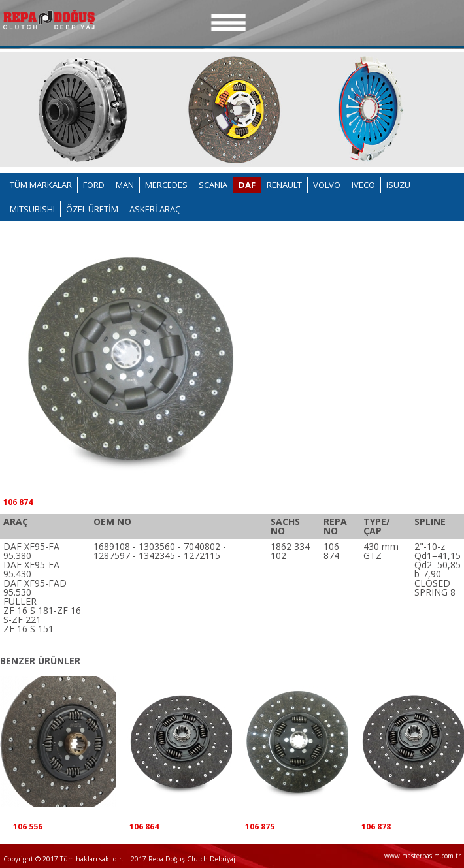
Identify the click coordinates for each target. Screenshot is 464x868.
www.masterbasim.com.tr (423, 856)
